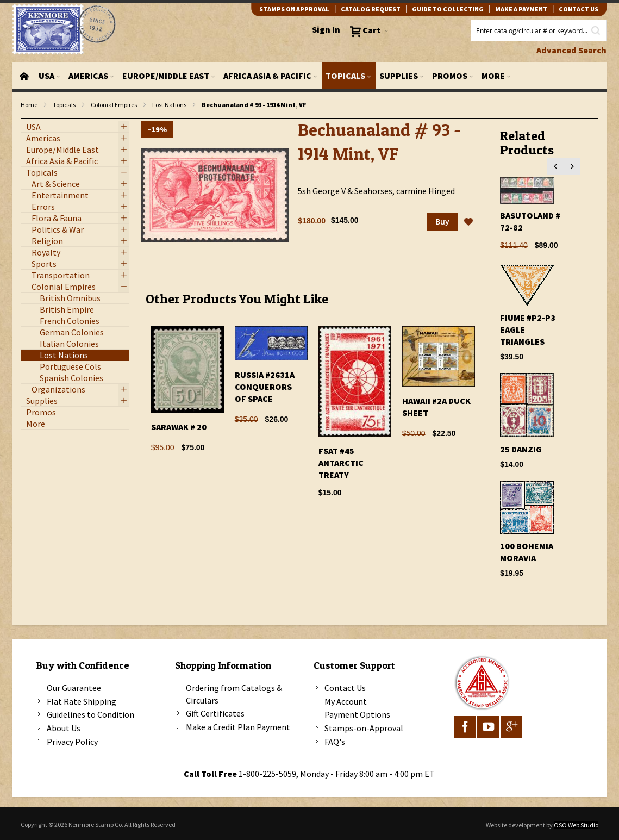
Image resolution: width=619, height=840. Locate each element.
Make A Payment (521, 9)
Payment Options (357, 714)
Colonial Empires (114, 105)
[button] (468, 222)
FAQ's (335, 742)
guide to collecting (448, 9)
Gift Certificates (215, 713)
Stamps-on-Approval (364, 728)
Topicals (64, 105)
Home (29, 105)
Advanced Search (571, 50)
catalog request (371, 9)
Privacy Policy (72, 742)
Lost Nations (169, 105)
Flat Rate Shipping (82, 701)
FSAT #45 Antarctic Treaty (341, 463)
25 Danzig (521, 449)
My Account (346, 701)
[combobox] (539, 30)
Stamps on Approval (294, 9)
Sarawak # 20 (179, 427)
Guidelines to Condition (90, 714)
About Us (64, 728)
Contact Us (345, 688)
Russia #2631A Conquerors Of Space (265, 387)
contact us (579, 9)
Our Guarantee (74, 688)
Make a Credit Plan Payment (238, 727)
